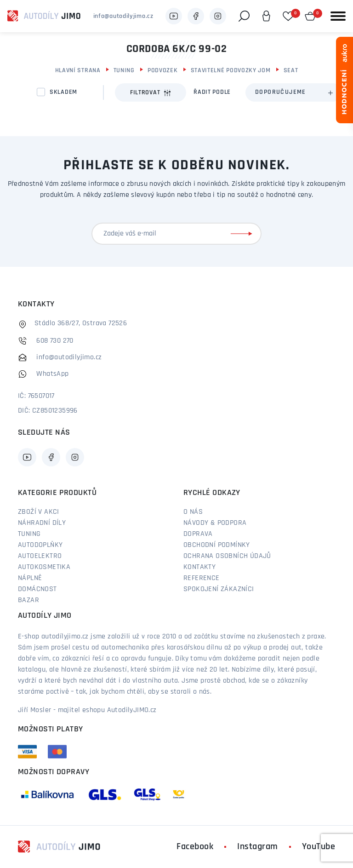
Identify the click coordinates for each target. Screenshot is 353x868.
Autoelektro (40, 556)
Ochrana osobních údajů (227, 556)
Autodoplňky (40, 545)
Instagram (258, 847)
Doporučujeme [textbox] (281, 92)
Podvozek (163, 71)
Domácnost (37, 589)
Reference (202, 578)
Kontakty (199, 567)
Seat (291, 71)
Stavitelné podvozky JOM (231, 71)
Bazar (28, 600)
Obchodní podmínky (217, 545)
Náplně (30, 578)
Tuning (124, 71)
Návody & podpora (215, 523)
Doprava (198, 534)
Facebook (195, 847)
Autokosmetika (44, 567)
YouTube (319, 847)
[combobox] (294, 92)
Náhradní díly (42, 523)
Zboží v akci (39, 512)
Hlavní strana (78, 71)
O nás (193, 512)
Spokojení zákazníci (219, 589)
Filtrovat (151, 93)
